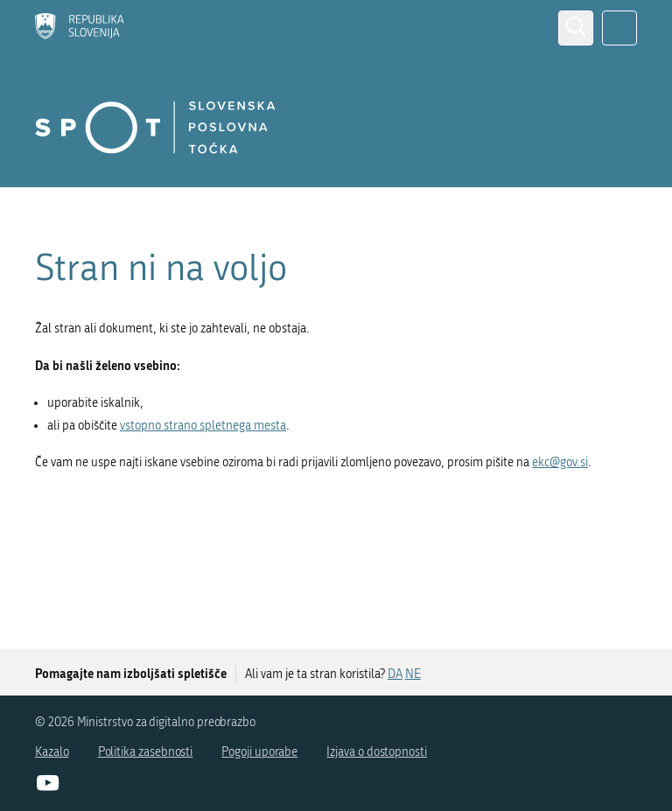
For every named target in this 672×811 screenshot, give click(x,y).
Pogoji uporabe (259, 752)
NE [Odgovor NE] (413, 674)
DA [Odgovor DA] (395, 674)
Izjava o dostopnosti (377, 752)
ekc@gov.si (560, 462)
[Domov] (80, 28)
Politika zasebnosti (146, 752)
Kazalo (52, 752)
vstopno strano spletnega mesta (203, 426)
